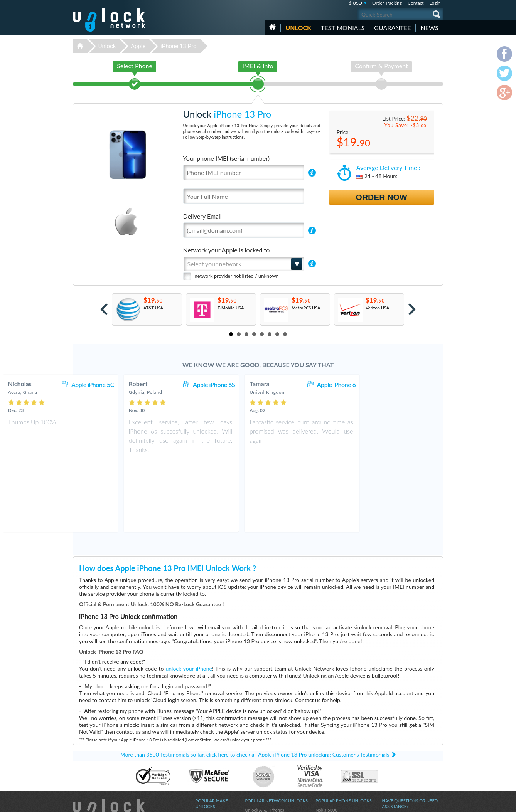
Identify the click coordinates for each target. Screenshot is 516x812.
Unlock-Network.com (109, 739)
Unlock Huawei (210, 744)
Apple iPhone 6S (291, 384)
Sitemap (389, 761)
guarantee (392, 28)
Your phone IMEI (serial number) (226, 158)
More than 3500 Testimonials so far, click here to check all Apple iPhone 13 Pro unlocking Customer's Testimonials (255, 683)
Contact (416, 3)
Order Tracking (387, 3)
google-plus (437, 803)
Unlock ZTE (206, 767)
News (429, 28)
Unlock (298, 28)
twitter (422, 803)
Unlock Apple (208, 762)
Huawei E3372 (329, 744)
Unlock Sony (207, 773)
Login (435, 3)
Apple (138, 46)
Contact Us (392, 744)
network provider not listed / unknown (237, 276)
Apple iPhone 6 (413, 384)
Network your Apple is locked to (227, 250)
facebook (406, 803)
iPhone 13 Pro (178, 46)
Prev (104, 309)
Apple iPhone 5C (169, 384)
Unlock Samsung (211, 756)
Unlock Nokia (208, 750)
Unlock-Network (109, 20)
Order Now (382, 197)
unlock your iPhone (189, 597)
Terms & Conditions (400, 749)
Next (412, 309)
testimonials (343, 28)
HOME (272, 27)
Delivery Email (202, 216)
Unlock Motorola (211, 779)
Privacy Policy (395, 755)
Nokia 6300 (326, 739)
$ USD (355, 3)
